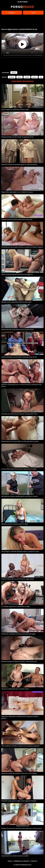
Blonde (14, 73)
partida (27, 77)
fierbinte (12, 77)
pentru (34, 77)
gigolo (19, 77)
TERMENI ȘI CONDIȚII (21, 861)
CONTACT (34, 861)
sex (41, 77)
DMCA (10, 861)
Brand (22, 7)
